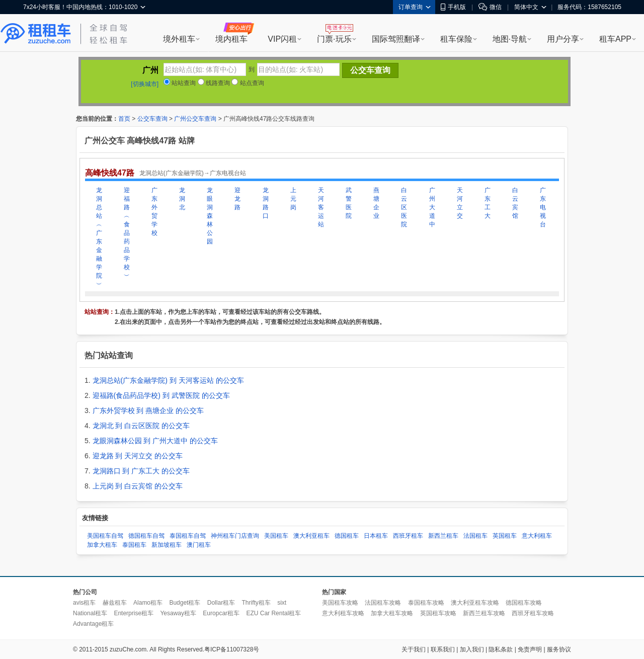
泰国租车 (134, 545)
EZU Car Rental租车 (273, 613)
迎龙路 (237, 199)
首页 (124, 119)
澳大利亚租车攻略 (475, 603)
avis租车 (84, 603)
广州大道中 (432, 207)
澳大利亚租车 (311, 536)
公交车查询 (152, 119)
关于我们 (414, 649)
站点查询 (248, 83)
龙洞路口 (266, 203)
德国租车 (347, 536)
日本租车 (376, 536)
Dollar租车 (221, 603)
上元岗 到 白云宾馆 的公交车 (138, 486)
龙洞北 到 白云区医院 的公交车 (141, 426)
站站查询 (180, 83)
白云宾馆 (515, 203)
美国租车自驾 (105, 536)
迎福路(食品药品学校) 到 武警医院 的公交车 (161, 395)
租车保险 (456, 39)
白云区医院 (404, 207)
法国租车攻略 (383, 603)
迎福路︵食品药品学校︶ (127, 233)
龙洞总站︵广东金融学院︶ (99, 237)
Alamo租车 (148, 603)
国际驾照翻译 (396, 39)
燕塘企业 (376, 203)
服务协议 (559, 649)
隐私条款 (501, 649)
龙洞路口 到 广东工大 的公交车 (141, 471)
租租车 (36, 34)
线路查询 (214, 83)
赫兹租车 (115, 603)
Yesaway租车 (178, 613)
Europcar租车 (221, 613)
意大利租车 (537, 536)
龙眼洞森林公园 (210, 216)
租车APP (615, 39)
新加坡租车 (167, 545)
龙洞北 (182, 199)
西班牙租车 (408, 536)
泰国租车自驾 (188, 536)
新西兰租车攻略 (484, 613)
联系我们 (443, 649)
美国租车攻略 (340, 603)
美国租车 (276, 536)
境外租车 (179, 39)
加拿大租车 (102, 545)
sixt (282, 603)
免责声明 (530, 649)
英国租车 (505, 536)
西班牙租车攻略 (533, 613)
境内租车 (231, 39)
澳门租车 (199, 545)
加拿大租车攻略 (392, 613)
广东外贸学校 (154, 212)
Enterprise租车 (134, 613)
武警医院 (349, 203)
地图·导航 (510, 39)
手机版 (453, 7)
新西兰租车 (443, 536)
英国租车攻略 (438, 613)
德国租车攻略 (524, 603)
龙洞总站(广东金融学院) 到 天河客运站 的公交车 (168, 380)
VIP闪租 (282, 39)
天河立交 (460, 203)
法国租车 (475, 536)
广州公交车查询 (195, 119)
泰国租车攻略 (426, 603)
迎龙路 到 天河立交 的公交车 (138, 456)
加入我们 (472, 649)
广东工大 (488, 203)
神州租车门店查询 (235, 536)
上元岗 (293, 199)
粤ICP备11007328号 (232, 649)
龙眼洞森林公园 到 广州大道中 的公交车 (155, 441)
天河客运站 (321, 207)
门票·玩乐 (334, 39)
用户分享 (563, 39)
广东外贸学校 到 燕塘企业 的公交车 (148, 410)
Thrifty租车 (256, 603)
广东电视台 (543, 207)
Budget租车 (185, 603)
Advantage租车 (93, 624)
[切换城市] (145, 84)
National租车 (90, 613)
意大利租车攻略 (343, 613)
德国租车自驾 (146, 536)
